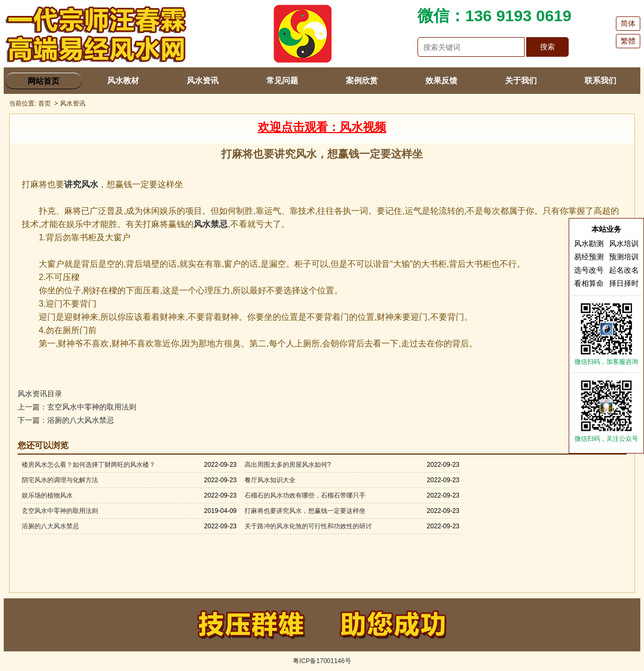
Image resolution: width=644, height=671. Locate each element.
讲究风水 (81, 184)
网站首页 (43, 81)
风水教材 (123, 80)
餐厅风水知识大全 (270, 480)
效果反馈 (441, 80)
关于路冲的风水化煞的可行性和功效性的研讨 (308, 526)
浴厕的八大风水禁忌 (50, 526)
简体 (628, 23)
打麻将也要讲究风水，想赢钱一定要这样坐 (305, 511)
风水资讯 (203, 80)
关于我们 (521, 80)
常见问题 (282, 80)
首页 (45, 103)
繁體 (628, 41)
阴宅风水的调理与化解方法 (60, 480)
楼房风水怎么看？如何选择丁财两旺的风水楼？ (89, 465)
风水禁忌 (211, 224)
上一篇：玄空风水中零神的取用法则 (77, 407)
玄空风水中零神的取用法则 (60, 511)
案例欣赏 (362, 80)
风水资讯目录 (40, 394)
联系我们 (601, 80)
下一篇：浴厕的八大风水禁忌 (66, 420)
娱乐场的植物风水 (47, 495)
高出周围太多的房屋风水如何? (288, 465)
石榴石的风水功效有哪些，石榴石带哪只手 (305, 495)
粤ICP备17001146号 (322, 661)
